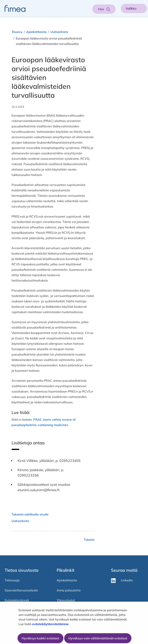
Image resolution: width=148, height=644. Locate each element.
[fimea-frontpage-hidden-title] (13, 8)
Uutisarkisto (59, 32)
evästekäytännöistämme (50, 624)
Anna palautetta (69, 590)
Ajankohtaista (36, 32)
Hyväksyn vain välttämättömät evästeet (98, 638)
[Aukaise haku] (104, 9)
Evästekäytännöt (17, 600)
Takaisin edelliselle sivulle (30, 514)
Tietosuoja (12, 580)
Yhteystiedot (66, 600)
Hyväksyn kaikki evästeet (40, 638)
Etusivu (17, 32)
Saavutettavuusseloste (21, 590)
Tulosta (89, 540)
